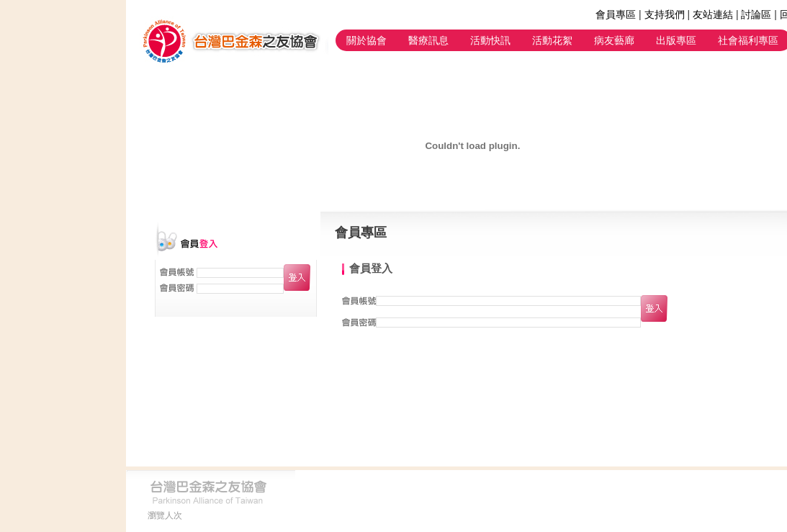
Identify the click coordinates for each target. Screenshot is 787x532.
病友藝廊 (614, 40)
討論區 (756, 14)
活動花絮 (552, 40)
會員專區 (616, 14)
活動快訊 (490, 40)
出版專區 (676, 40)
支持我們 (665, 14)
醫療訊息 (428, 40)
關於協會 (366, 40)
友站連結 (713, 14)
